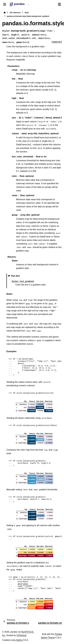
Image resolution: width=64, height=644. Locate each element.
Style (27, 13)
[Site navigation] (5, 4)
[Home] (5, 13)
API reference (15, 13)
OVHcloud (21, 635)
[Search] (54, 4)
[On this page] (59, 4)
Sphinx (19, 640)
